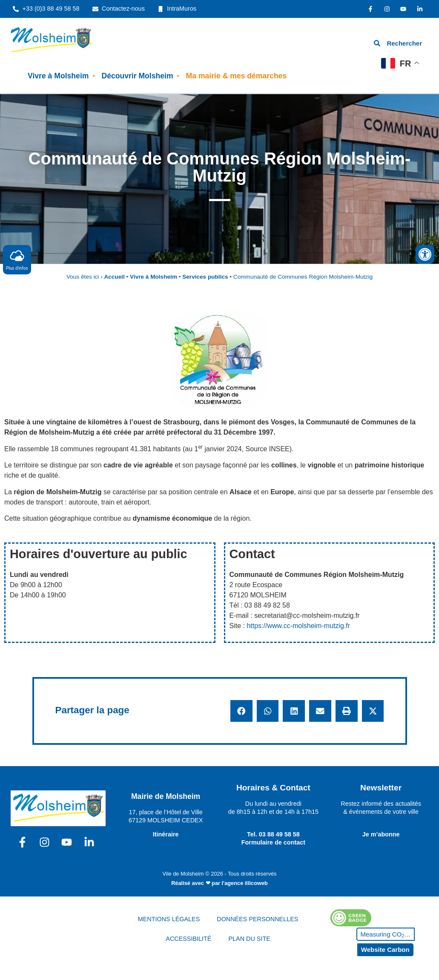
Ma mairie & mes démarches (237, 76)
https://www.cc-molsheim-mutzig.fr (298, 626)
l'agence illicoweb (245, 883)
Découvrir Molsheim (137, 76)
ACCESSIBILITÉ (188, 939)
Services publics (205, 277)
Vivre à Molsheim (58, 76)
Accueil (114, 277)
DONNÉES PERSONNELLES (257, 919)
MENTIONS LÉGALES (169, 919)
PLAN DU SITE (249, 939)
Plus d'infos (17, 259)
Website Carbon (385, 950)
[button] (241, 711)
